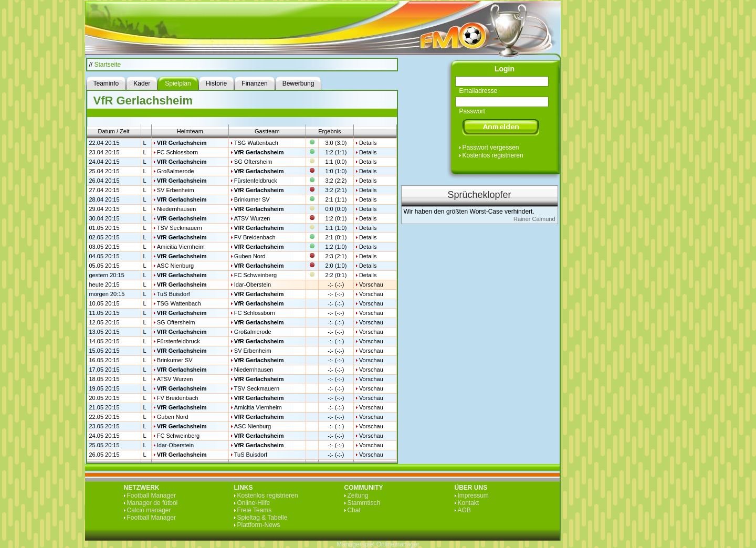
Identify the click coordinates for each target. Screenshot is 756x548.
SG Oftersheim (253, 162)
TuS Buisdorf (174, 294)
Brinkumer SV (252, 199)
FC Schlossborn (177, 152)
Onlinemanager (398, 544)
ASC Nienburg (175, 266)
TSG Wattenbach (256, 143)
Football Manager (151, 496)
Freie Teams (255, 510)
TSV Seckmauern (180, 228)
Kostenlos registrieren (493, 155)
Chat (354, 510)
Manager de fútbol (153, 503)
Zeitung (358, 496)
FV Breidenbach (255, 237)
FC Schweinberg (255, 275)
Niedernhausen (177, 209)
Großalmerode (176, 171)
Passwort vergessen (491, 147)
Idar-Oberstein (253, 284)
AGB (464, 510)
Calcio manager (149, 510)
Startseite (108, 65)
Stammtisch (364, 503)
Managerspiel (355, 544)
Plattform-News (259, 525)
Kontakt (469, 503)
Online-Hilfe (254, 503)
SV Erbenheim (176, 190)
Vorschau (371, 284)
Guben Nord (250, 256)
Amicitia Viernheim (181, 247)
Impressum (473, 496)
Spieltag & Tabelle (262, 518)
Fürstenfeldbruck (256, 181)
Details (368, 143)
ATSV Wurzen (252, 218)
